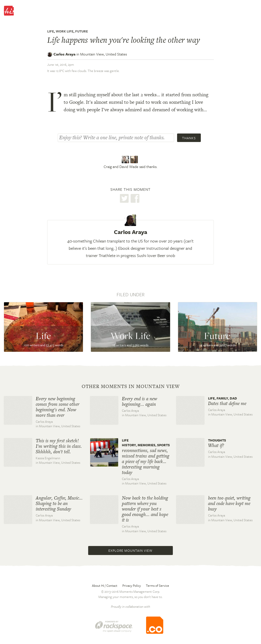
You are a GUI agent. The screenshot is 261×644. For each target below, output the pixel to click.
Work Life (65, 31)
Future (82, 31)
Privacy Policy (132, 585)
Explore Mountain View (130, 550)
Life (51, 31)
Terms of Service (157, 585)
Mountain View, (104, 54)
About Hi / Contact (105, 585)
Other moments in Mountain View (131, 386)
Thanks (189, 138)
